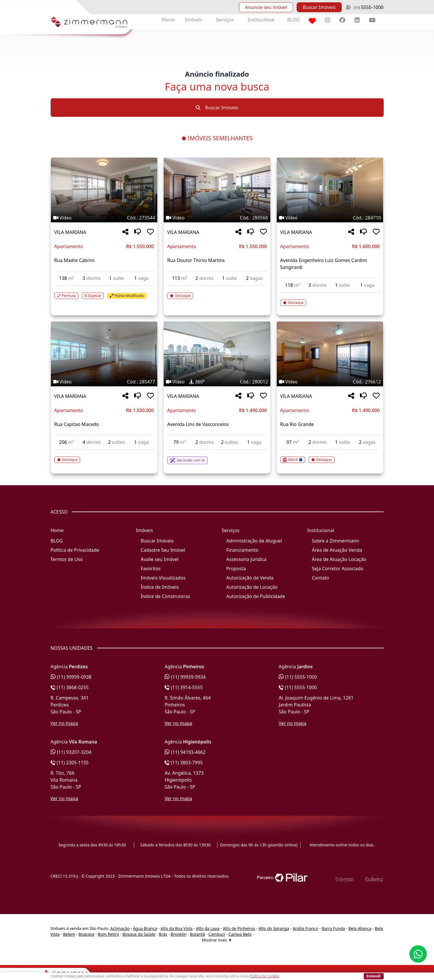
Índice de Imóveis (160, 587)
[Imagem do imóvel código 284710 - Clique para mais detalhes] (330, 190)
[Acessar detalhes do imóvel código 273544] (104, 292)
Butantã (197, 934)
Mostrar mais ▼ (217, 940)
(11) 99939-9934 (185, 677)
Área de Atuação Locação (339, 559)
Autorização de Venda (250, 578)
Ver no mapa (64, 723)
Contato (321, 578)
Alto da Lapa (208, 928)
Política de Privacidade (75, 550)
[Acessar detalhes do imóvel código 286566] (217, 292)
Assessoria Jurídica (246, 559)
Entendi (374, 976)
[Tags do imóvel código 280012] (217, 382)
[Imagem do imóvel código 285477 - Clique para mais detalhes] (104, 354)
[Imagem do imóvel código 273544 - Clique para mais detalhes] (104, 190)
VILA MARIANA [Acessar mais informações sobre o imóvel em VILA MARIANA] (70, 232)
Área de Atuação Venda (337, 550)
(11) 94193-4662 (185, 752)
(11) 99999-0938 (71, 677)
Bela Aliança (360, 928)
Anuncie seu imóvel (266, 7)
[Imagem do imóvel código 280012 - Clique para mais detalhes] (217, 354)
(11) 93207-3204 (71, 752)
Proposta (236, 569)
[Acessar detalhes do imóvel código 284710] (330, 299)
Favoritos (151, 569)
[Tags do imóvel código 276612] (330, 382)
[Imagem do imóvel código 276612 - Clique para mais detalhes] (330, 354)
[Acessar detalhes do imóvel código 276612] (330, 456)
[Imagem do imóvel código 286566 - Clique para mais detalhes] (217, 190)
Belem (69, 934)
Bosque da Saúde (139, 934)
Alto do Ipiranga (274, 928)
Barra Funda (333, 928)
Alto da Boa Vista (177, 928)
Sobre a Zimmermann (336, 541)
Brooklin (179, 934)
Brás (163, 934)
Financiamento (242, 550)
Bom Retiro (108, 934)
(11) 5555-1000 (298, 677)
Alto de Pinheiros (239, 928)
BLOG (293, 20)
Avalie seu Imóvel (160, 559)
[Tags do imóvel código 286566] (217, 218)
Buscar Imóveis (319, 7)
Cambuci (217, 934)
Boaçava (86, 934)
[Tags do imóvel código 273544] (104, 218)
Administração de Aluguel (254, 541)
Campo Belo (240, 934)
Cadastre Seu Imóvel (163, 550)
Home (168, 20)
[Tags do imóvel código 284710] (330, 218)
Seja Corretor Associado (338, 569)
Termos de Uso (67, 559)
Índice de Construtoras (166, 596)
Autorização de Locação (252, 587)
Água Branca (145, 928)
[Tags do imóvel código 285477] (104, 382)
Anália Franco (305, 928)
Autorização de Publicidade (256, 596)
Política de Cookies (264, 976)
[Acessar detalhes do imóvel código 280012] (217, 457)
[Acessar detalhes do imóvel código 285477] (104, 456)
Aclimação (120, 928)
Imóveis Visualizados (163, 578)
